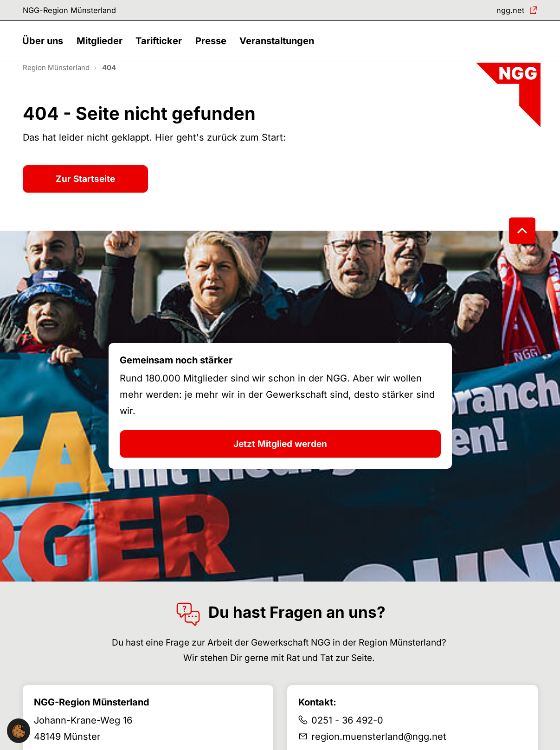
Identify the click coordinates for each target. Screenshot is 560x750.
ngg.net (508, 11)
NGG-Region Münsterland (76, 11)
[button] (45, 50)
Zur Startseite (85, 194)
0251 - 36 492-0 (347, 736)
